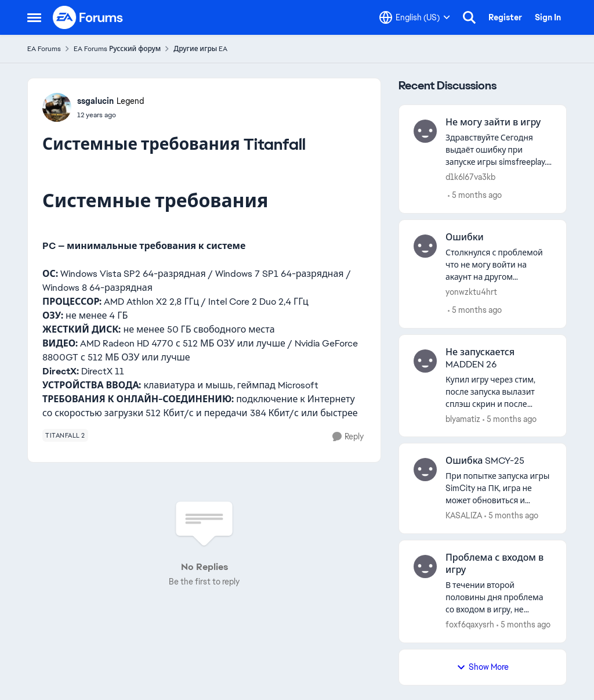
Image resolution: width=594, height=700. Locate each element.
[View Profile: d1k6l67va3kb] (425, 131)
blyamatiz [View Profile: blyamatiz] (463, 418)
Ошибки (465, 237)
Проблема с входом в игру (495, 564)
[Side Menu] (34, 17)
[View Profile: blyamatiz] (425, 361)
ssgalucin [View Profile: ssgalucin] (95, 101)
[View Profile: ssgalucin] (57, 107)
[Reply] (348, 437)
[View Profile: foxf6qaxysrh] (425, 567)
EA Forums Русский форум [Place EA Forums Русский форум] (117, 49)
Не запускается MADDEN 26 (480, 358)
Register (505, 17)
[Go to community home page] (88, 17)
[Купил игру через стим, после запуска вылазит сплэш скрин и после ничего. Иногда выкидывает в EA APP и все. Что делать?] (499, 392)
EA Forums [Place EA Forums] (44, 49)
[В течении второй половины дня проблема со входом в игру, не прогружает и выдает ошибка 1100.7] (499, 598)
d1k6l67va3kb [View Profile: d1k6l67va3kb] (470, 177)
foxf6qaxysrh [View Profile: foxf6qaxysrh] (470, 625)
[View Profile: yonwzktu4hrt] (425, 246)
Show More (483, 667)
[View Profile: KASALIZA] (425, 470)
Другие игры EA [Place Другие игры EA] (200, 49)
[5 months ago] (475, 195)
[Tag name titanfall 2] (65, 435)
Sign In (548, 17)
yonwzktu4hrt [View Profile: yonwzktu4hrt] (471, 292)
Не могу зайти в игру (493, 122)
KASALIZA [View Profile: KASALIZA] (464, 515)
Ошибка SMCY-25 (485, 461)
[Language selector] (415, 17)
